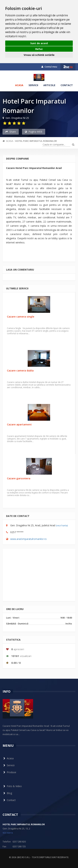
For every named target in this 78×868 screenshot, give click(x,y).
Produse (9, 772)
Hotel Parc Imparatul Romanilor (36, 141)
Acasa (19, 85)
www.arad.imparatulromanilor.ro (28, 539)
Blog (7, 793)
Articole (49, 85)
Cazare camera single (21, 316)
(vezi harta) (62, 525)
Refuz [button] (39, 49)
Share (11, 132)
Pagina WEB (34, 132)
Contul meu (49, 67)
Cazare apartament (19, 424)
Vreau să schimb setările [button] (39, 55)
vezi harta (8, 833)
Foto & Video (12, 786)
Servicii (33, 85)
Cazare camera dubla (20, 370)
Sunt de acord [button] (39, 43)
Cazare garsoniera (19, 478)
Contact (67, 85)
